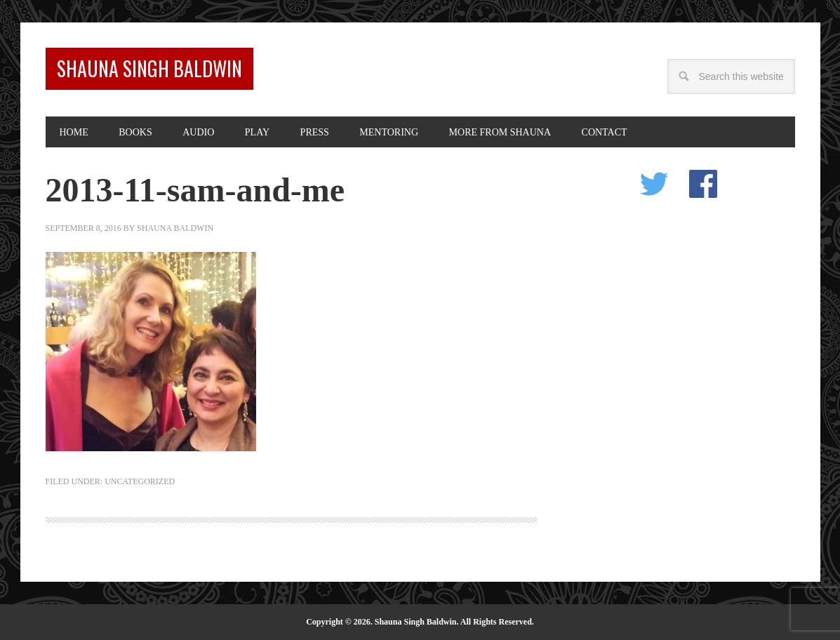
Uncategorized (140, 481)
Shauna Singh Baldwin (149, 68)
